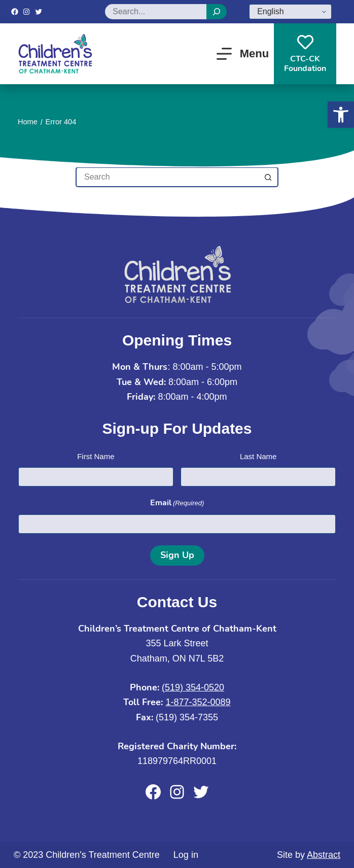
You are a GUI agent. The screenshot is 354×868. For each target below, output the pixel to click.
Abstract (324, 855)
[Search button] (268, 177)
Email (177, 503)
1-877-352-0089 (198, 702)
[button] (341, 115)
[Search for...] (167, 177)
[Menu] (243, 54)
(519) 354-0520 (193, 687)
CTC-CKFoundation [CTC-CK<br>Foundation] (305, 54)
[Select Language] (290, 12)
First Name (96, 456)
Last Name (258, 456)
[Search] (217, 12)
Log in (186, 855)
